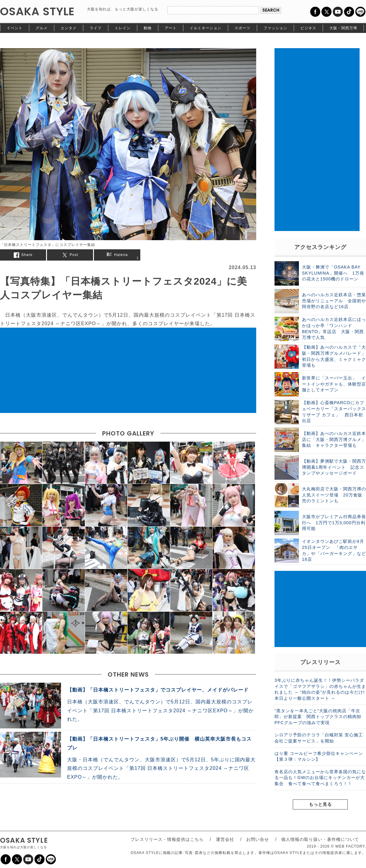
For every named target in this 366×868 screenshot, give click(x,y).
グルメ (42, 28)
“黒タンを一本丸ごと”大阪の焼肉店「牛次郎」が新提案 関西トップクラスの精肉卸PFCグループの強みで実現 (318, 717)
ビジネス (308, 28)
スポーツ (242, 28)
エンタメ (69, 28)
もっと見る (320, 804)
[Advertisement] (128, 370)
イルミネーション (206, 28)
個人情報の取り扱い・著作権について (320, 839)
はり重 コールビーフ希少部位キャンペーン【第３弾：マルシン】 (319, 756)
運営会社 (225, 839)
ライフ (96, 28)
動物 (148, 28)
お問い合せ (258, 839)
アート (171, 28)
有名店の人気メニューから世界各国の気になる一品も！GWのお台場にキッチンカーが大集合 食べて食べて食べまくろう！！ (320, 778)
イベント (15, 28)
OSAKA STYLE (37, 11)
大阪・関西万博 (343, 28)
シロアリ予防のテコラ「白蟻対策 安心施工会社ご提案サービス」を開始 (319, 738)
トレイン (123, 28)
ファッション (275, 28)
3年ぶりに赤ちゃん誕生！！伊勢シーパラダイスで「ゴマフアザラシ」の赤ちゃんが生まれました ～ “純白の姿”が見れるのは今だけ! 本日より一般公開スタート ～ (320, 689)
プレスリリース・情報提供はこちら (167, 839)
